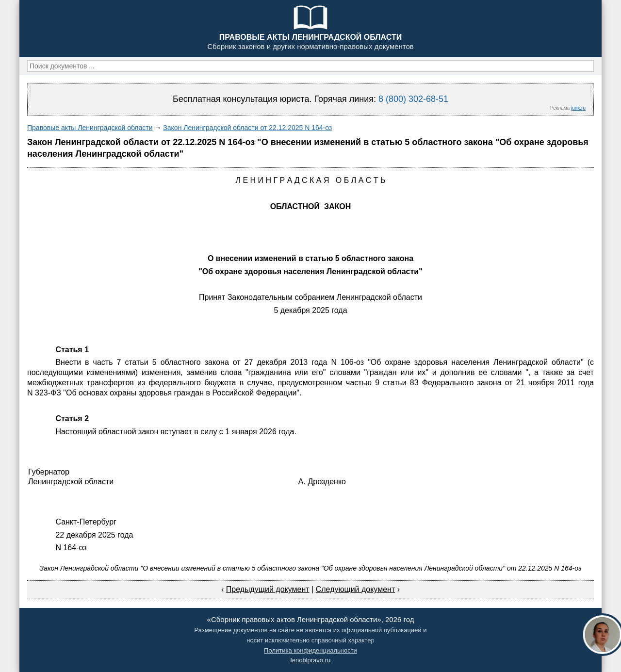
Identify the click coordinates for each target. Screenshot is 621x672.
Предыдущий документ (268, 589)
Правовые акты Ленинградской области (90, 128)
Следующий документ (356, 589)
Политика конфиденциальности (310, 650)
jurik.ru (578, 108)
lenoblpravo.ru (310, 660)
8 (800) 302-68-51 (413, 99)
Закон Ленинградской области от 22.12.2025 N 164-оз (247, 128)
